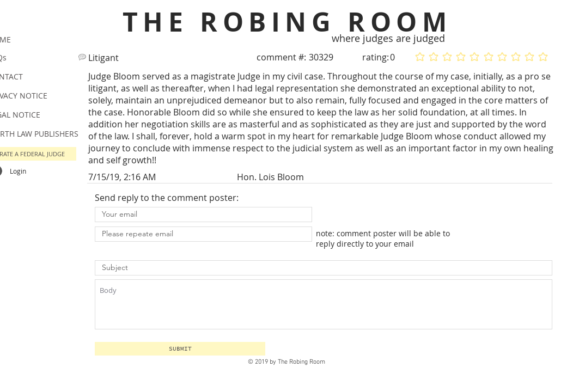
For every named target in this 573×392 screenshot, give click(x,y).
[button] (180, 349)
